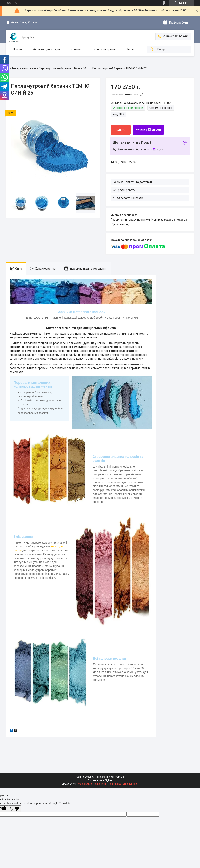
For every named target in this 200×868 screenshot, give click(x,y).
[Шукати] (152, 49)
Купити (121, 130)
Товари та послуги (24, 68)
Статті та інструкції (103, 49)
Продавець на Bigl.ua (100, 780)
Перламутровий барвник (55, 68)
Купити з (148, 130)
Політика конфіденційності (123, 784)
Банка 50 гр (82, 68)
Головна (75, 49)
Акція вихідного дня (46, 49)
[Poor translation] (15, 809)
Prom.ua (119, 777)
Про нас (18, 49)
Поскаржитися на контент (91, 784)
